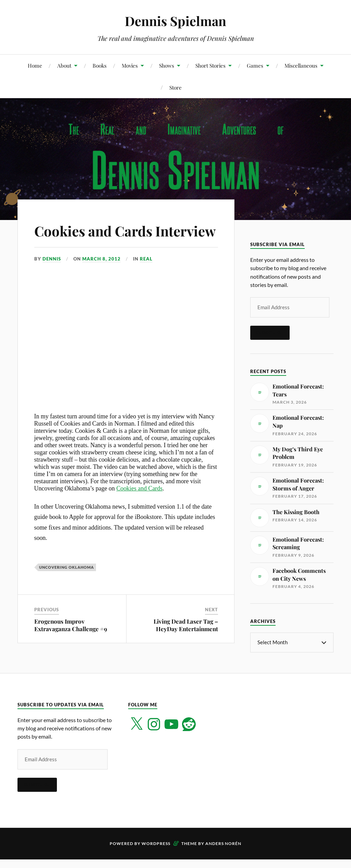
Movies (130, 65)
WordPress (156, 854)
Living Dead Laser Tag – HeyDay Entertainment (186, 645)
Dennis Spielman (175, 21)
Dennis (52, 278)
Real (146, 278)
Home (35, 65)
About (64, 65)
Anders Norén (223, 854)
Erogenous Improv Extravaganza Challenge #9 (71, 645)
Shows (167, 65)
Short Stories (210, 65)
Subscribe (270, 333)
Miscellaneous (301, 65)
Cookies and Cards (139, 508)
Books (100, 65)
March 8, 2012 (101, 278)
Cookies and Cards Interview (99, 240)
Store (175, 87)
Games (255, 65)
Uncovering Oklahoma (66, 587)
